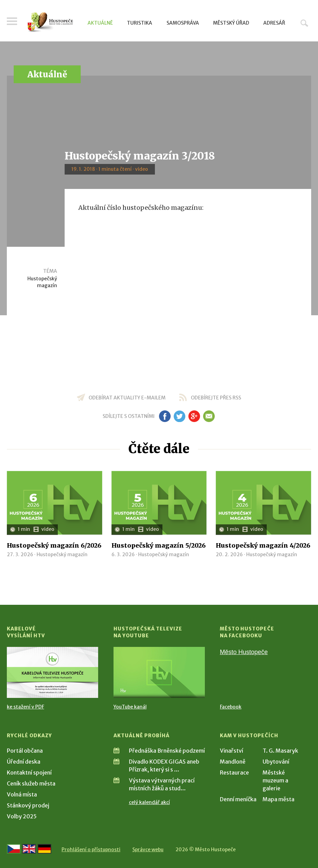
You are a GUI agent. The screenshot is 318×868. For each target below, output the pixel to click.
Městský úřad (231, 23)
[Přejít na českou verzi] (14, 849)
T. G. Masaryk (280, 751)
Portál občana (25, 751)
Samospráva (183, 23)
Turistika (140, 23)
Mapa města (279, 799)
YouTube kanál (130, 707)
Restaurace (234, 773)
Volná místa (22, 794)
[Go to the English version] (29, 849)
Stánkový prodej (28, 805)
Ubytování (276, 762)
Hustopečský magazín (42, 282)
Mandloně (233, 762)
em (209, 416)
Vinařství (231, 751)
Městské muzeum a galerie (275, 780)
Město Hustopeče (244, 652)
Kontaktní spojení (29, 773)
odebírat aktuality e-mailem (127, 398)
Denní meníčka (238, 799)
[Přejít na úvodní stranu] (50, 22)
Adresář (274, 23)
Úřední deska (24, 762)
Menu (12, 21)
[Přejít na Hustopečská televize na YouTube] (159, 673)
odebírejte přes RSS (216, 398)
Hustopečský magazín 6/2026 (54, 545)
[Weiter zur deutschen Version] (44, 849)
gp (194, 416)
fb (165, 416)
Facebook (231, 707)
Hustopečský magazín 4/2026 (263, 545)
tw (179, 416)
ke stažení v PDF (25, 707)
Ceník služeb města (31, 783)
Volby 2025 (22, 816)
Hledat (304, 23)
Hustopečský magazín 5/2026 (159, 545)
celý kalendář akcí (149, 802)
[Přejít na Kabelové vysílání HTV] (52, 673)
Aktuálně (100, 23)
